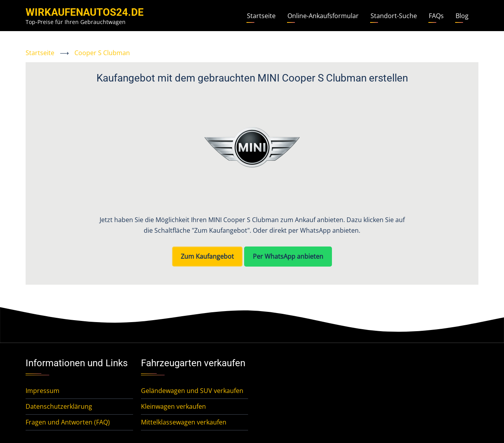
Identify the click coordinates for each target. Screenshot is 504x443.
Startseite (261, 16)
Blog (462, 16)
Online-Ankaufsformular (323, 16)
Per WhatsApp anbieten (288, 256)
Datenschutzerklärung (59, 406)
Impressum (43, 391)
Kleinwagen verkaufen (173, 406)
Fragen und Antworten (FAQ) (68, 422)
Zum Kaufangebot (207, 256)
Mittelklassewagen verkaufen (184, 422)
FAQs (436, 16)
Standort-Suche (394, 16)
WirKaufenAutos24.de (85, 12)
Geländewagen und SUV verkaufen (192, 391)
